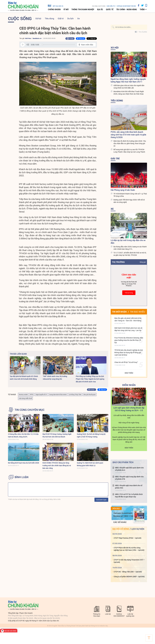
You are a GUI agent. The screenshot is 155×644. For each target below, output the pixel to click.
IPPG (32, 394)
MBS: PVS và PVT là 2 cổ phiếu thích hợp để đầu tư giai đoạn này (129, 495)
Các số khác (120, 522)
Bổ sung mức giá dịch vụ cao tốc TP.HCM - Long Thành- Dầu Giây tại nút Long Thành (129, 151)
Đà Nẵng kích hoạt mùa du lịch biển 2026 (23, 463)
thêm (142, 9)
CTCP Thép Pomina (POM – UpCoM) (128, 538)
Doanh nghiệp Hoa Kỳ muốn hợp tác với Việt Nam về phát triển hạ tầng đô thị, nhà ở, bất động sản (129, 439)
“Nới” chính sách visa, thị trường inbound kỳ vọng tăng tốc (55, 378)
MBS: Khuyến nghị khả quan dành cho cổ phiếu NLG (129, 469)
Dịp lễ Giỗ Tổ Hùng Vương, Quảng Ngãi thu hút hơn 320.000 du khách (57, 435)
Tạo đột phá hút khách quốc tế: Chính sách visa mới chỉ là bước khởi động (24, 378)
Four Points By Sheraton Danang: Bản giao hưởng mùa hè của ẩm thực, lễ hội (129, 340)
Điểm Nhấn (129, 385)
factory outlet (23, 394)
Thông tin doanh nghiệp (83, 9)
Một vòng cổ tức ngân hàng (129, 423)
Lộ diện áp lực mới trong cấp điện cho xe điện (128, 242)
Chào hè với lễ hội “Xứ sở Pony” (126, 362)
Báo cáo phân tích (123, 462)
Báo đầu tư (111, 6)
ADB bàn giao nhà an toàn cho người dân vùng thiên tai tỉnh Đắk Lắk (129, 87)
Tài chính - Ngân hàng (127, 9)
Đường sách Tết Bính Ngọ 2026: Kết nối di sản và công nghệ (129, 201)
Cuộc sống (20, 18)
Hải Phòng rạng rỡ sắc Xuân (123, 190)
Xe (78, 18)
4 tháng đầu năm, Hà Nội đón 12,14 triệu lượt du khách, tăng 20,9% (23, 435)
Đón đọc (116, 508)
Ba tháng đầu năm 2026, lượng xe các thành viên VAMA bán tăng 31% (130, 248)
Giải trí (61, 18)
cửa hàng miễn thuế (25, 398)
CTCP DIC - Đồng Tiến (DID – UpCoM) (128, 572)
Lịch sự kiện (138, 529)
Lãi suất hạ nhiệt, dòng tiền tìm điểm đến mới (129, 417)
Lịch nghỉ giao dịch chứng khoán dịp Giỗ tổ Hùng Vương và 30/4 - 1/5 (129, 409)
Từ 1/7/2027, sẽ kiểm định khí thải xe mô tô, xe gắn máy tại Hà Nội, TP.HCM (130, 254)
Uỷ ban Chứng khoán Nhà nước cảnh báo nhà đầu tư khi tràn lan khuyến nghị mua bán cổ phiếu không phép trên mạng (129, 430)
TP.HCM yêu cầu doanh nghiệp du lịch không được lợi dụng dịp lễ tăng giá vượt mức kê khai (129, 352)
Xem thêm (129, 373)
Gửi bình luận (101, 500)
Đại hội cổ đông (121, 529)
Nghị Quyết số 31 (41, 394)
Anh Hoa (28, 38)
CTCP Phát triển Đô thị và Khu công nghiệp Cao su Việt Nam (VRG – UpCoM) (129, 549)
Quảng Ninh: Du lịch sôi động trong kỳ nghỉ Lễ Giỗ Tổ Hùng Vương (91, 435)
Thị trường (118, 262)
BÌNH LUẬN (22, 477)
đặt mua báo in (56, 5)
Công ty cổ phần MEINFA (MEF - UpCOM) (129, 577)
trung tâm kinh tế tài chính (58, 394)
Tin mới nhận (119, 312)
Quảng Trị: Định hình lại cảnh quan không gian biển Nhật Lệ (90, 464)
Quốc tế (110, 9)
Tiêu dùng (49, 18)
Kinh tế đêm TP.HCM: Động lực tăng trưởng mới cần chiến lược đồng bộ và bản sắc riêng (57, 465)
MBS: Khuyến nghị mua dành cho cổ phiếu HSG (129, 487)
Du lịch (70, 18)
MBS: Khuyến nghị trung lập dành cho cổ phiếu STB (129, 478)
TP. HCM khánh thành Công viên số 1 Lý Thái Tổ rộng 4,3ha (130, 195)
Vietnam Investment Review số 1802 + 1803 (124, 515)
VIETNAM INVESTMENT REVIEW (126, 6)
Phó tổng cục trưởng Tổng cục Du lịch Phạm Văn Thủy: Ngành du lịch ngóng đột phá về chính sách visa (90, 379)
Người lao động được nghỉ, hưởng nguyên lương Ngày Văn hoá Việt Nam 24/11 (128, 80)
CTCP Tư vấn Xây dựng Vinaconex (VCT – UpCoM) (129, 561)
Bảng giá (143, 262)
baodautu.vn (37, 38)
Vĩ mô (66, 9)
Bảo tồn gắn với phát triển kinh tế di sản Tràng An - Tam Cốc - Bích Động (128, 319)
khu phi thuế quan (90, 394)
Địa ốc (100, 9)
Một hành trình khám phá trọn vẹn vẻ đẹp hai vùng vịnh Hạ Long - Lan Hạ (128, 329)
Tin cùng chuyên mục (30, 410)
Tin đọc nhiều (138, 312)
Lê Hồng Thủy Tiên (75, 394)
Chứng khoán (54, 9)
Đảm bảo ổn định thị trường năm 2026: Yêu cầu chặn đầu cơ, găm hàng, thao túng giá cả (130, 143)
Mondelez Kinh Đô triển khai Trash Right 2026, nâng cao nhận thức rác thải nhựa (129, 93)
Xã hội (38, 18)
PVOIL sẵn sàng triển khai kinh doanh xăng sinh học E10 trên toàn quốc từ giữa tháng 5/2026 (128, 135)
